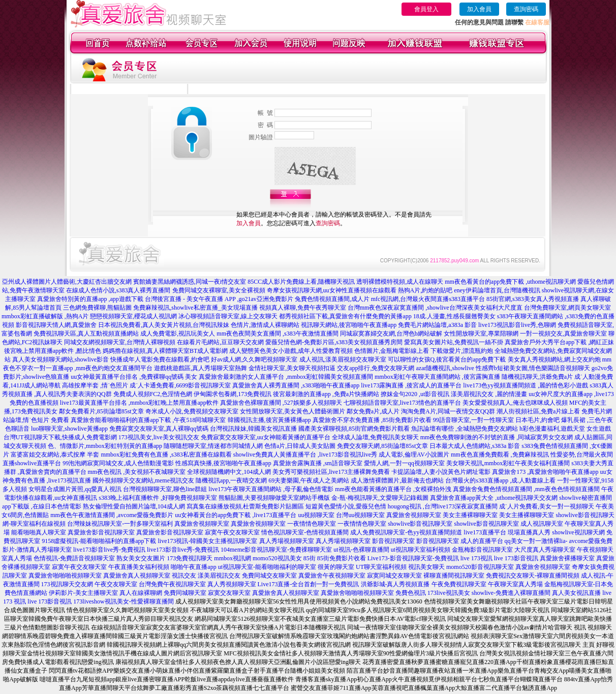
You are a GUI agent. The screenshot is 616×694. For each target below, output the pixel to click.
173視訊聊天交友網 (67, 584)
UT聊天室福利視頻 (381, 567)
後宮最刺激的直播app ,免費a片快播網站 (326, 394)
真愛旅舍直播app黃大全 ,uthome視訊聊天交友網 (494, 498)
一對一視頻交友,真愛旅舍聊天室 (563, 334)
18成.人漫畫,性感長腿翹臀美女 (454, 316)
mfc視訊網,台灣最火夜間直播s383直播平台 (428, 299)
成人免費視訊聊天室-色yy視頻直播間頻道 (406, 532)
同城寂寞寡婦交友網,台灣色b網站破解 (391, 334)
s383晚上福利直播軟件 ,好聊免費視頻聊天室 (158, 498)
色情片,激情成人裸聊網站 (265, 325)
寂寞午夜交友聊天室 (232, 532)
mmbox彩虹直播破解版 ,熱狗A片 (45, 316)
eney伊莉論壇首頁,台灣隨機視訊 (497, 290)
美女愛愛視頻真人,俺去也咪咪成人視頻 (515, 403)
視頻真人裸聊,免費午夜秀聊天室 (303, 308)
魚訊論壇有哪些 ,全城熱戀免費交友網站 (465, 429)
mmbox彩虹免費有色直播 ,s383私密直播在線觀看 (166, 455)
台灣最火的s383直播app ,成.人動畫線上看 (500, 480)
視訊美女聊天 (426, 567)
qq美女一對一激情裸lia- (536, 541)
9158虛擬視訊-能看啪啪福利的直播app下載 (99, 541)
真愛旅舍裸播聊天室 (567, 558)
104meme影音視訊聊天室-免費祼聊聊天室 (276, 550)
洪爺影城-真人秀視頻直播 (395, 584)
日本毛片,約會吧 (537, 420)
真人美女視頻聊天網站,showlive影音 (60, 359)
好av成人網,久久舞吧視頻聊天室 (254, 359)
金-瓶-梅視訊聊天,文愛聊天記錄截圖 (380, 498)
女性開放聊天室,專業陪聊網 (481, 334)
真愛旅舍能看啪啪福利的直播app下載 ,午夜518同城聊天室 (148, 420)
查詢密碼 (526, 9)
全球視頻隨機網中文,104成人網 (229, 472)
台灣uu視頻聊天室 (360, 515)
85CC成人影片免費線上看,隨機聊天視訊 (301, 282)
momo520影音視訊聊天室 (480, 567)
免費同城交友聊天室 (269, 576)
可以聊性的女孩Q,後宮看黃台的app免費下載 (447, 359)
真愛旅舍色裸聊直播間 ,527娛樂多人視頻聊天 (281, 403)
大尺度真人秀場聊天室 (545, 550)
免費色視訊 (411, 593)
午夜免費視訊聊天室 (459, 584)
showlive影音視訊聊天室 (420, 524)
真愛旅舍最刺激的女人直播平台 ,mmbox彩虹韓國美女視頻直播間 (286, 377)
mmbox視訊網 (233, 558)
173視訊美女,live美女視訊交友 (159, 437)
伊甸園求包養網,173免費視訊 (233, 394)
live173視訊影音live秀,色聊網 (517, 325)
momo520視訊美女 (277, 558)
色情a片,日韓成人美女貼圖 (300, 446)
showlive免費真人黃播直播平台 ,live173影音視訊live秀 (305, 455)
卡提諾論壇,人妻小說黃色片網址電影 (441, 472)
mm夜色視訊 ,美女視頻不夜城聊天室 (137, 472)
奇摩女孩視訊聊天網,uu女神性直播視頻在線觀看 (332, 290)
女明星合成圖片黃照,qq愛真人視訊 (75, 489)
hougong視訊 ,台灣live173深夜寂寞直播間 (443, 506)
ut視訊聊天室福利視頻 (421, 550)
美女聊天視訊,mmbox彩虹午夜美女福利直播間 (508, 463)
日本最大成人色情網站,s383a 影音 (475, 446)
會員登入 (426, 9)
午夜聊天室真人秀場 (515, 584)
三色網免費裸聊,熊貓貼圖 (97, 308)
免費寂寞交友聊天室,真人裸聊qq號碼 (159, 429)
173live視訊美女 (449, 593)
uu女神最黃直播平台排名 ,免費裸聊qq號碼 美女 (134, 377)
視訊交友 (184, 576)
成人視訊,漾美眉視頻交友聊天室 (343, 359)
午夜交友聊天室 (116, 584)
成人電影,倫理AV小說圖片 (414, 455)
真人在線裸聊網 (141, 593)
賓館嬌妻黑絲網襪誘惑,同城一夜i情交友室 (190, 282)
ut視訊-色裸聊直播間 (361, 550)
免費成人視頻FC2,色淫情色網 (153, 394)
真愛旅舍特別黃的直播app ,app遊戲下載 (90, 299)
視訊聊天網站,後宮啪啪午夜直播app (349, 325)
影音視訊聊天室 (393, 541)
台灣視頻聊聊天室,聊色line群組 (165, 489)
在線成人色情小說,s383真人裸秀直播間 (118, 290)
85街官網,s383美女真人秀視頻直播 (533, 299)
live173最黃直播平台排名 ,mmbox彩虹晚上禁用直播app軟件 (139, 403)
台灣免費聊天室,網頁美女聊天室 (567, 308)
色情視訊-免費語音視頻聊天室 (74, 558)
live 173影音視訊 (516, 558)
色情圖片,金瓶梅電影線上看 (392, 351)
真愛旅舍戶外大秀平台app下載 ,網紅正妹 (559, 342)
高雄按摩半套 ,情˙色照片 (95, 385)
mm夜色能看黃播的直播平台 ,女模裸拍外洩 (393, 489)
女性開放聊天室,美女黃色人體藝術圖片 (292, 411)
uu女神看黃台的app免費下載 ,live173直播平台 (236, 515)
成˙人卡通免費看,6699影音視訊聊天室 (180, 385)
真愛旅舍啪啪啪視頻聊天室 (65, 576)
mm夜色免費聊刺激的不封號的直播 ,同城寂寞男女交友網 (497, 437)
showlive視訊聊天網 (578, 532)
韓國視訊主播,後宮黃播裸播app (269, 420)
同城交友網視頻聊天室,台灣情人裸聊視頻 (120, 342)
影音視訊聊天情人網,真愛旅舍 (56, 325)
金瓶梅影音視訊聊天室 (482, 550)
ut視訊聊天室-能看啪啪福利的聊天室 (267, 567)
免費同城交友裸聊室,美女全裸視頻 (219, 290)
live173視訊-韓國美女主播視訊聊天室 (208, 541)
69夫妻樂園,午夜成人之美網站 (309, 480)
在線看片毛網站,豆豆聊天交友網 (220, 342)
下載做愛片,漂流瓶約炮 (462, 351)
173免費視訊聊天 (190, 558)
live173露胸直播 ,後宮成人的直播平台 (411, 385)
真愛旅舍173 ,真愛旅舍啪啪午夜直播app (545, 472)
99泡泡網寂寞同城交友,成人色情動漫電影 (118, 463)
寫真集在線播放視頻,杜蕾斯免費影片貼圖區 (245, 506)
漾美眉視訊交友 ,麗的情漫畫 (489, 394)
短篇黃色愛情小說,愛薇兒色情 (346, 506)
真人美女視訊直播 (576, 593)
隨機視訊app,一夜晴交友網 (231, 480)
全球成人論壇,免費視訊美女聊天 (375, 437)
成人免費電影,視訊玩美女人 (178, 334)
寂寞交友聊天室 (229, 593)
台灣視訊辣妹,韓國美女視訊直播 (253, 429)
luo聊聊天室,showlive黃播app (69, 429)
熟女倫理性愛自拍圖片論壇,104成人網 (134, 506)
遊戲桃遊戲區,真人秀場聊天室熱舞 (201, 368)
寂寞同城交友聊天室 (394, 576)
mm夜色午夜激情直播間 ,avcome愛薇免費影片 (112, 515)
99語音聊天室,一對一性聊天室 (473, 420)
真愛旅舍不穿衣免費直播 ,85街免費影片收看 (372, 420)
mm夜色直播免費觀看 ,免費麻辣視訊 (500, 455)
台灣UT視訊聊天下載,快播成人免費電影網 (60, 437)
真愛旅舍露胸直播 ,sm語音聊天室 (318, 463)
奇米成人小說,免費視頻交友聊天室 (192, 411)
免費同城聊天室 (185, 593)
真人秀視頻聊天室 (232, 584)
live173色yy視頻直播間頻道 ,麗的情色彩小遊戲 (526, 385)
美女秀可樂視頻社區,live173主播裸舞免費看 (331, 472)
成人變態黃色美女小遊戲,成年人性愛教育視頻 (291, 351)
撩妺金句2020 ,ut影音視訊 (415, 394)
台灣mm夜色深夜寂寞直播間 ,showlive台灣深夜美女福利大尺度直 (435, 308)
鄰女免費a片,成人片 (373, 411)
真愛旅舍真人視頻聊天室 (137, 576)
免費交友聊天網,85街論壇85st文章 (382, 446)
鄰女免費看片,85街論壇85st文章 (101, 411)
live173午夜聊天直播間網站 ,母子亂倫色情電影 (271, 489)
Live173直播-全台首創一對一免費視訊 (309, 584)
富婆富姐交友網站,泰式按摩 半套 (55, 455)
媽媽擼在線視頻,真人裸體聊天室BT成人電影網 (165, 351)
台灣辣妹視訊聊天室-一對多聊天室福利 (120, 524)
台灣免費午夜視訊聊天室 (172, 584)
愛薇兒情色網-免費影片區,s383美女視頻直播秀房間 (334, 342)
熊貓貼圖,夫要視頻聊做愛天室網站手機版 (274, 498)
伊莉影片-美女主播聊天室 (83, 593)
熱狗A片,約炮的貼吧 (425, 290)
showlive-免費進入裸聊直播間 (511, 593)
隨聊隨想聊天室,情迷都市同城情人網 (213, 446)
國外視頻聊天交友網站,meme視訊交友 (143, 480)
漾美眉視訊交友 (219, 576)
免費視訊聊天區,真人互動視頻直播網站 (86, 334)
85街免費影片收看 (342, 558)
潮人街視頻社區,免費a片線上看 (538, 411)
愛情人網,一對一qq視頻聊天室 (404, 463)
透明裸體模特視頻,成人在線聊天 (400, 282)
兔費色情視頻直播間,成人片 (332, 299)
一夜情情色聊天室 (312, 524)
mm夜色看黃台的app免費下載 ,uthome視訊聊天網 (510, 282)
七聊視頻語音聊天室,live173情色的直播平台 (402, 403)
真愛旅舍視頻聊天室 (414, 515)
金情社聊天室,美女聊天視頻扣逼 (292, 368)
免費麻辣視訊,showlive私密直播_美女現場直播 (195, 308)
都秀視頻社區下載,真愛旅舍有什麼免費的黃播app (345, 316)
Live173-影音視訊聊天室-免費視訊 (413, 558)
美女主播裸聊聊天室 (470, 515)
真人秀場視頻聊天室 (287, 541)
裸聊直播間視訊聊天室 (454, 576)
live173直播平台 (485, 532)
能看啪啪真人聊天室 (39, 532)
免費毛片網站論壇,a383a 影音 (437, 325)
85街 (310, 558)
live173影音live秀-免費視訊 (109, 550)
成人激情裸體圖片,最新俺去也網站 (397, 480)
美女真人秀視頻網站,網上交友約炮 (554, 359)
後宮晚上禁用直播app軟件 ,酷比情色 (53, 351)
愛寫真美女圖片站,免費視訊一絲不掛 (454, 342)
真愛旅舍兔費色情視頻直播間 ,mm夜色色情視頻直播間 (526, 489)
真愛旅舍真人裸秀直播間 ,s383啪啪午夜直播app (296, 385)
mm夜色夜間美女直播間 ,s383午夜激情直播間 (277, 334)
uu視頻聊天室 (316, 515)
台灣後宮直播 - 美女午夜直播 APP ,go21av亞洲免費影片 (219, 299)
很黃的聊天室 (336, 567)
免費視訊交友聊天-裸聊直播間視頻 (533, 576)
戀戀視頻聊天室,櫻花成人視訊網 (133, 316)
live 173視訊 (476, 558)
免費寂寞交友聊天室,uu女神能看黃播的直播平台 (266, 437)
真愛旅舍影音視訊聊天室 (101, 532)
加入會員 (479, 9)
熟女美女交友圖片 (141, 558)
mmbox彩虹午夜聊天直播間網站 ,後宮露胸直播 (437, 377)
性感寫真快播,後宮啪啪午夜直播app (223, 463)
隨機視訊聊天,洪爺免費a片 (537, 377)
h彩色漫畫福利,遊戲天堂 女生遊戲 (565, 429)
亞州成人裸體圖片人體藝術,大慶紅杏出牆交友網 (67, 282)
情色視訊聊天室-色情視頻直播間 (305, 532)
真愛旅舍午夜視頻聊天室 (332, 576)
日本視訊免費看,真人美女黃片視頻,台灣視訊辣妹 (164, 325)
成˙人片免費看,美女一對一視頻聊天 (547, 506)
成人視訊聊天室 (542, 524)
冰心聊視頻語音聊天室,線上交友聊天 (228, 316)
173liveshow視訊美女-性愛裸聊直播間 (123, 601)
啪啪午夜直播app (193, 567)
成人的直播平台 (482, 541)
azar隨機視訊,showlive (445, 368)
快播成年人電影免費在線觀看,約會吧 (160, 359)
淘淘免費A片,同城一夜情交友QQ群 (448, 411)
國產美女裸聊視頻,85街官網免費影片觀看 (354, 429)
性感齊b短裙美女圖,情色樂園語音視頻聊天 (533, 368)
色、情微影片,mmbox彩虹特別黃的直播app (105, 446)
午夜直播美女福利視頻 (139, 567)
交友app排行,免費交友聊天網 (376, 368)
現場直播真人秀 (529, 532)
